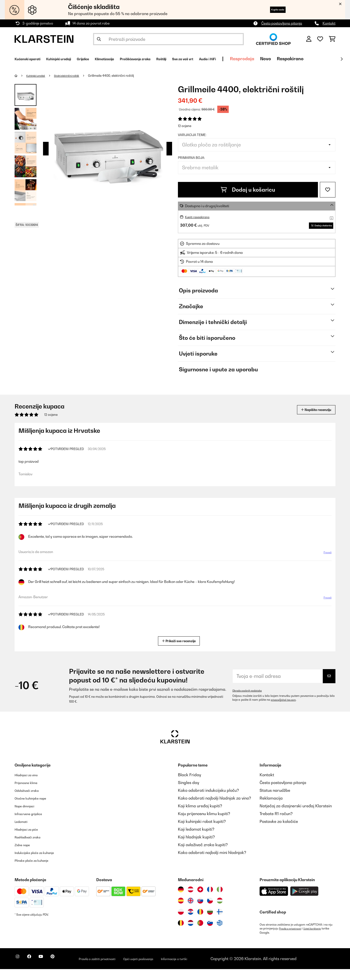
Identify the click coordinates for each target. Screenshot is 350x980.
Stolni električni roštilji (77, 76)
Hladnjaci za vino (30, 786)
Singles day (188, 794)
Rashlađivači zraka (32, 848)
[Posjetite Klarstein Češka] (210, 912)
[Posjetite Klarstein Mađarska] (220, 912)
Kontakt (329, 23)
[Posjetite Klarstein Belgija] (181, 934)
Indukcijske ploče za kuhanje (41, 864)
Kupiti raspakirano (200, 217)
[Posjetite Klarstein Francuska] (210, 901)
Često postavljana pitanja (282, 23)
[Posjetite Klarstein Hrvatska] (191, 923)
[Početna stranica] (21, 76)
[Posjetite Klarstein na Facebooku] (35, 970)
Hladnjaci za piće (30, 840)
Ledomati (23, 833)
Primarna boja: (191, 158)
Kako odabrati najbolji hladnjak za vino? (214, 809)
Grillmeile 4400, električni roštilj (126, 76)
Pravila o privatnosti (292, 940)
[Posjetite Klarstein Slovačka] (200, 912)
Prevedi (325, 565)
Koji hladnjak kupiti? (196, 848)
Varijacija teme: (192, 135)
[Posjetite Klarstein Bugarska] (210, 923)
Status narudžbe (275, 801)
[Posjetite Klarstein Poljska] (181, 923)
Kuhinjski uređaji (39, 76)
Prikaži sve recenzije (181, 652)
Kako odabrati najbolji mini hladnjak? (212, 864)
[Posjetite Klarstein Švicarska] (200, 901)
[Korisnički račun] (309, 39)
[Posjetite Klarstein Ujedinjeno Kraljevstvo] (191, 912)
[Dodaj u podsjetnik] (328, 190)
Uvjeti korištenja (319, 940)
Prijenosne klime (30, 794)
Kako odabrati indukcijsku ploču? (208, 801)
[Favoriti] (320, 39)
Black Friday (189, 786)
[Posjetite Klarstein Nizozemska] (191, 934)
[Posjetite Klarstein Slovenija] (210, 934)
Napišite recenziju (310, 417)
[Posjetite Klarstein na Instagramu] (19, 970)
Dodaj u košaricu (248, 190)
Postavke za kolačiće (279, 833)
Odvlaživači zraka (31, 801)
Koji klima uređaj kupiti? (200, 817)
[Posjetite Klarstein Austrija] (191, 901)
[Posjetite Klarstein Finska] (220, 923)
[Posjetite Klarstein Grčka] (220, 934)
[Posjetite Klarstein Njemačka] (181, 901)
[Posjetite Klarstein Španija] (181, 912)
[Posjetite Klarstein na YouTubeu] (51, 970)
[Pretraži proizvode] (168, 39)
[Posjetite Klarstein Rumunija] (200, 923)
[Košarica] (332, 39)
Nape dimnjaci (28, 817)
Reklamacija (271, 809)
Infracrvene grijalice (33, 825)
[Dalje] (341, 59)
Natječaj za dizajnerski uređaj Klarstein (296, 817)
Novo (331, 59)
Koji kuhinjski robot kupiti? (202, 833)
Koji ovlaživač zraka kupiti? (203, 856)
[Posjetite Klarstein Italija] (220, 901)
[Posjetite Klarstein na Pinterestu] (66, 970)
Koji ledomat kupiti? (196, 840)
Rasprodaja (307, 59)
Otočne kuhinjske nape (35, 809)
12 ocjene (185, 126)
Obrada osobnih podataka (250, 702)
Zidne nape (25, 856)
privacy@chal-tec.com (286, 711)
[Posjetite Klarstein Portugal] (200, 934)
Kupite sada (271, 10)
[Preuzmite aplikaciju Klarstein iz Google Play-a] (304, 902)
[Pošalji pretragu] (99, 39)
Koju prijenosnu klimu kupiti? (204, 825)
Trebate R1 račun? (276, 825)
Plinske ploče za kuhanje (37, 871)
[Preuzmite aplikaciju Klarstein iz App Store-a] (274, 902)
